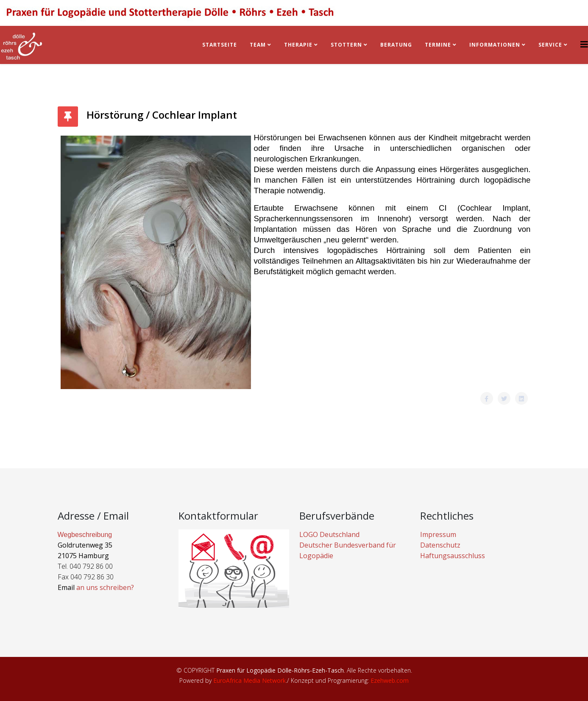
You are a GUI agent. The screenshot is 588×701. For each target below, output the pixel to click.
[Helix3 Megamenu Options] (584, 44)
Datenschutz (440, 545)
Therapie (298, 45)
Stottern (346, 45)
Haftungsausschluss (453, 556)
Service (550, 45)
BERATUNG (396, 45)
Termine (439, 45)
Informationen (495, 45)
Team (258, 45)
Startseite (220, 45)
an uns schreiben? (105, 587)
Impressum (438, 534)
